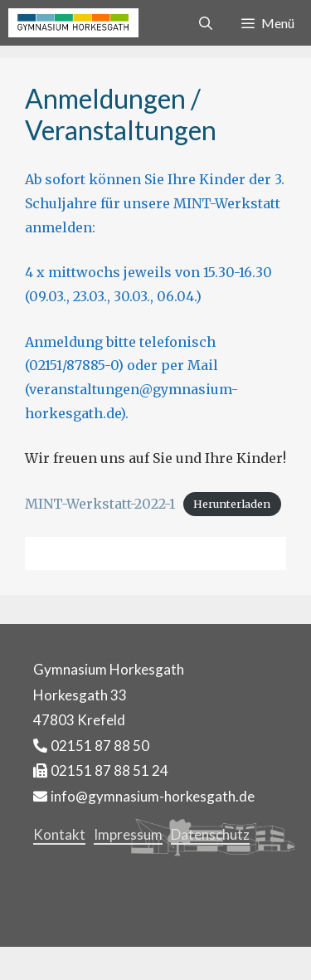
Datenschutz (210, 834)
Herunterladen (232, 505)
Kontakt (59, 834)
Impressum (128, 834)
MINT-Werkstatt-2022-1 (100, 504)
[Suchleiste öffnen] (206, 23)
